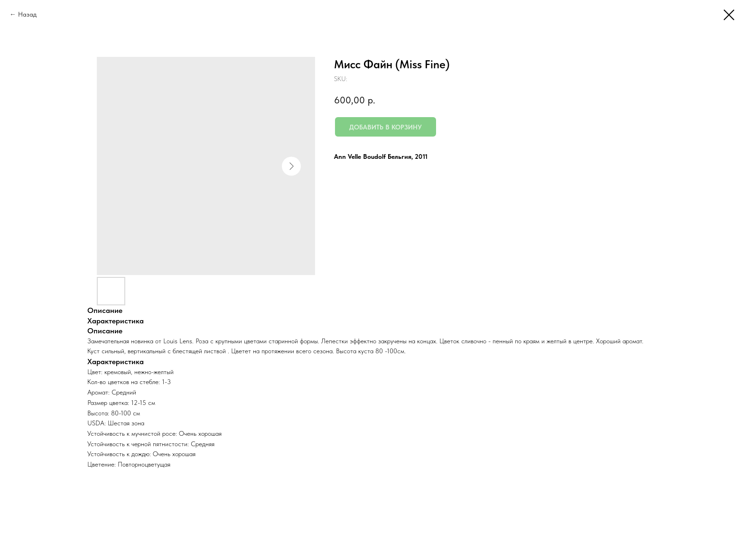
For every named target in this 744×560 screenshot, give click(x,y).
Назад (27, 14)
